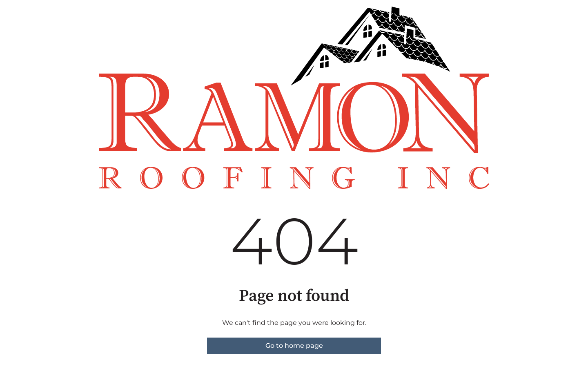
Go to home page (294, 346)
